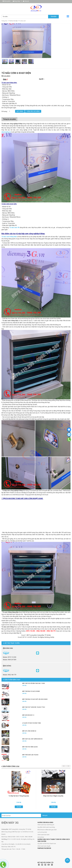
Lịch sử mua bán (42, 832)
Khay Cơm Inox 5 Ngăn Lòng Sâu (53, 796)
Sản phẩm (7, 1)
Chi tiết (19, 807)
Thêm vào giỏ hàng (33, 111)
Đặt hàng (20, 111)
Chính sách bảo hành (43, 835)
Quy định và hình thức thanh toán (47, 844)
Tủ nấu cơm (22, 21)
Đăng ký (26, 1)
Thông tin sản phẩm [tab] (9, 119)
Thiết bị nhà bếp (13, 21)
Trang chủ (4, 21)
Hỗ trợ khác (41, 837)
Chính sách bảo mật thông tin (46, 825)
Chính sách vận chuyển (44, 846)
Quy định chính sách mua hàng (46, 827)
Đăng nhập (16, 1)
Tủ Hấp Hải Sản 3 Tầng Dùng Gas (19, 796)
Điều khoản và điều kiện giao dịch (47, 830)
